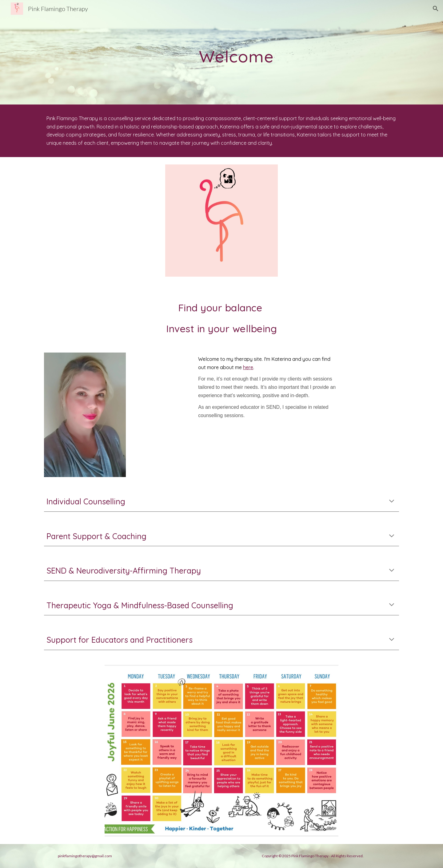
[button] (436, 9)
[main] (237, 52)
